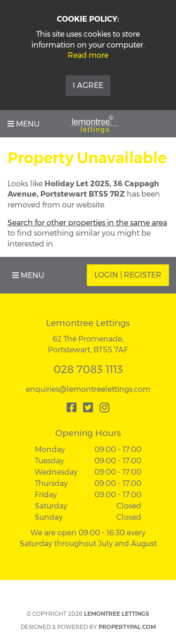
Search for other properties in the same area (87, 223)
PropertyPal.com (127, 627)
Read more (88, 55)
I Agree (88, 85)
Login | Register (128, 275)
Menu (23, 124)
